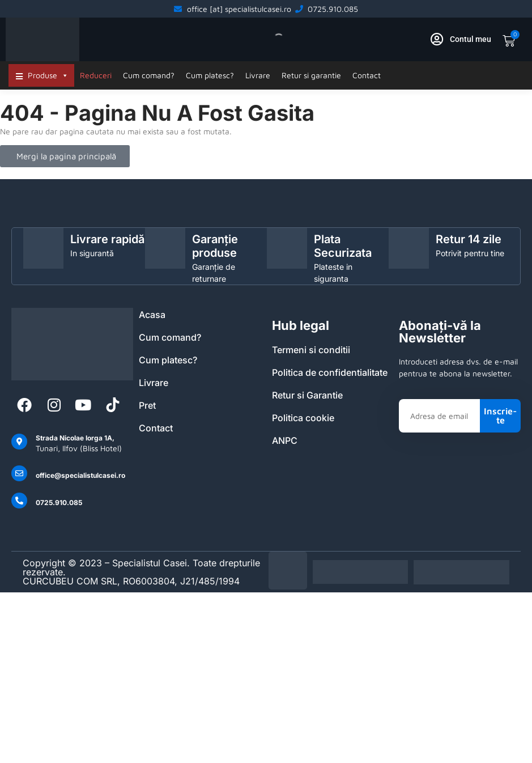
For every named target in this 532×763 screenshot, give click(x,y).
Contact (367, 75)
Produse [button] (48, 75)
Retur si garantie (311, 75)
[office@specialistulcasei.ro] (19, 473)
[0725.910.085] (19, 501)
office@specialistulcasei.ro (80, 475)
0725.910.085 (59, 503)
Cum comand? (149, 75)
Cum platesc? (210, 75)
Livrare (258, 75)
